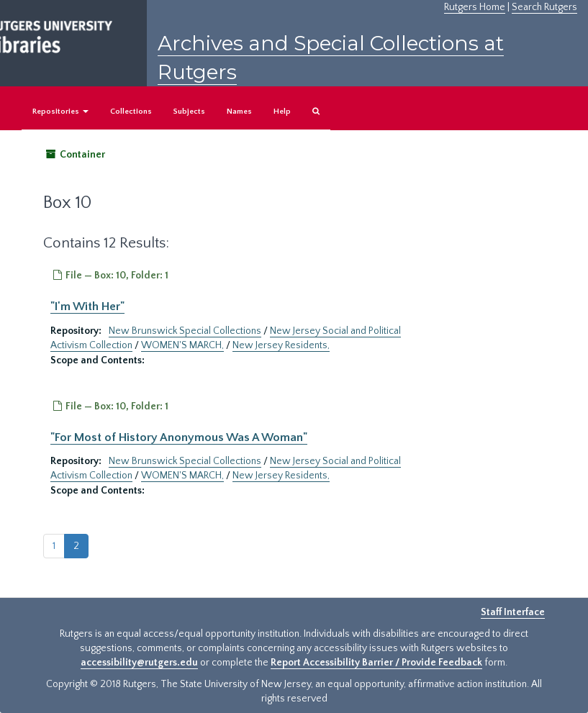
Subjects (189, 112)
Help (282, 112)
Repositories (60, 112)
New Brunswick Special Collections (185, 331)
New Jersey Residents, (281, 345)
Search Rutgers (544, 7)
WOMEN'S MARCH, (182, 345)
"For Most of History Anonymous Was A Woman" (179, 437)
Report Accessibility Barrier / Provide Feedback (376, 663)
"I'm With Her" (87, 306)
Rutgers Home (475, 7)
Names (239, 112)
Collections (131, 112)
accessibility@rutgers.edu (139, 663)
